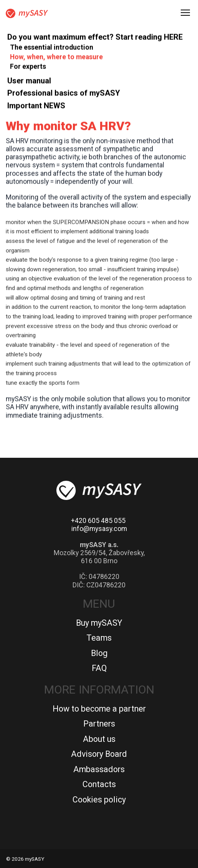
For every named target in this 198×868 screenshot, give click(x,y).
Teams (99, 638)
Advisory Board (99, 754)
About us (99, 739)
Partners (99, 724)
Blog (99, 653)
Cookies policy (99, 800)
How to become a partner (99, 709)
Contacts (99, 784)
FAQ (99, 668)
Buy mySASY (99, 623)
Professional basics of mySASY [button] (64, 95)
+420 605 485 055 (98, 521)
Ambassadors (99, 769)
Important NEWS (36, 107)
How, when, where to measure (56, 59)
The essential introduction (52, 49)
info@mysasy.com (99, 529)
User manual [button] (29, 82)
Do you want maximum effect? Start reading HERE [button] (95, 39)
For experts (28, 68)
